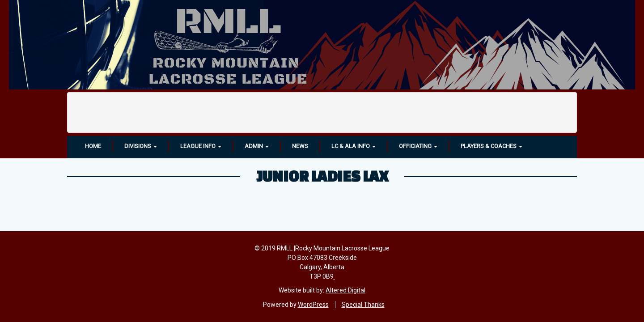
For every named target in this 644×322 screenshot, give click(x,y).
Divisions (141, 146)
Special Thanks (363, 305)
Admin (257, 146)
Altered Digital (345, 290)
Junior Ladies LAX (322, 176)
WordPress (313, 305)
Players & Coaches (491, 146)
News (300, 146)
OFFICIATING (418, 146)
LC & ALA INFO (354, 146)
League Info (201, 146)
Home (93, 146)
